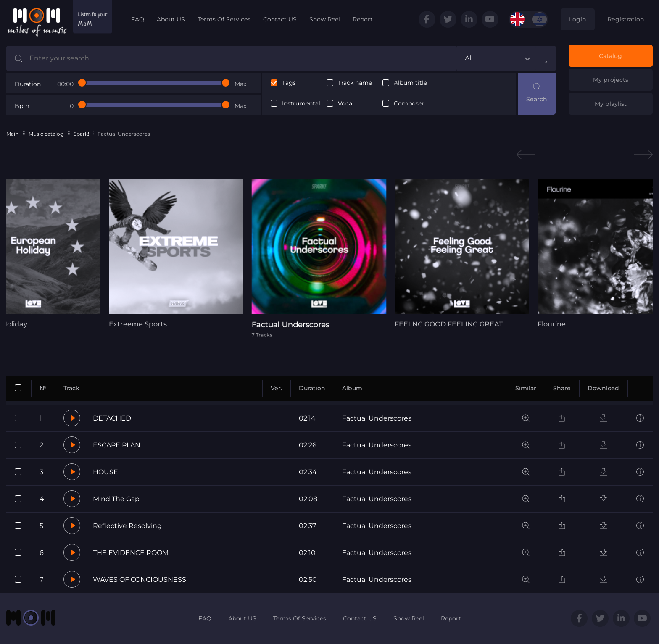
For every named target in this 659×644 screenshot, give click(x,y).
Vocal (346, 104)
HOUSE (105, 472)
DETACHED (112, 418)
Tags (289, 83)
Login (578, 19)
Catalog (610, 56)
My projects (611, 80)
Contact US (280, 19)
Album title (410, 83)
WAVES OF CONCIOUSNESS (140, 580)
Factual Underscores (377, 418)
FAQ (138, 19)
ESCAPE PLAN (117, 445)
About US (171, 19)
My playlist (611, 104)
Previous (526, 155)
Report (363, 19)
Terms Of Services (224, 19)
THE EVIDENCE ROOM (131, 553)
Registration (626, 19)
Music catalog (46, 134)
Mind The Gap (116, 499)
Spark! (81, 134)
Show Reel (325, 19)
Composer (409, 104)
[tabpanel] (176, 254)
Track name (355, 83)
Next (643, 155)
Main (12, 134)
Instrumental (301, 104)
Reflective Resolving (127, 526)
